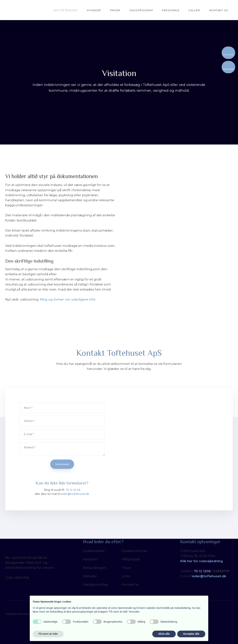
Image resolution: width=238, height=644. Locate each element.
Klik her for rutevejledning (201, 561)
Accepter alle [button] (191, 634)
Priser (115, 10)
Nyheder (94, 10)
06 (209, 571)
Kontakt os (219, 10)
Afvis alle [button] (164, 634)
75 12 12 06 (73, 490)
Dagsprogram (141, 10)
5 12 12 (201, 571)
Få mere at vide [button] (48, 634)
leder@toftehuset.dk (75, 494)
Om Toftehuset (66, 10)
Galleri (194, 10)
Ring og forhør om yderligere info (68, 299)
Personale (171, 10)
